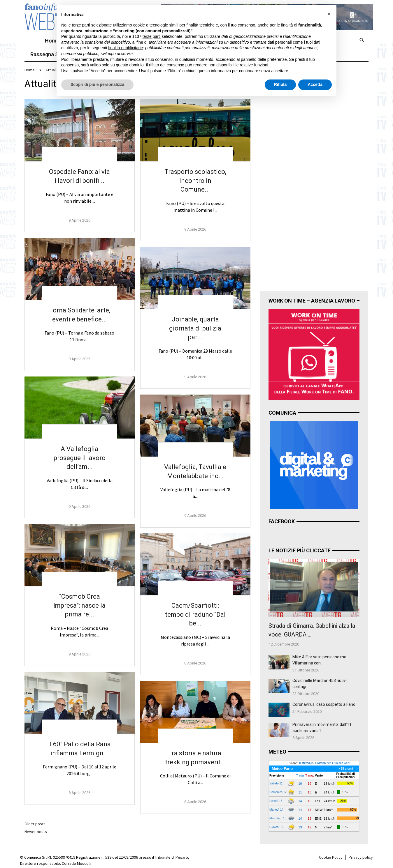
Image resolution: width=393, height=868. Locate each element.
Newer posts (36, 832)
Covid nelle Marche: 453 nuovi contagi (320, 684)
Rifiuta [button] (280, 84)
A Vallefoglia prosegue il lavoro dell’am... (80, 458)
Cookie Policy (331, 857)
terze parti (152, 36)
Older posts (35, 824)
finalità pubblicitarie (126, 48)
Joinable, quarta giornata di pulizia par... (195, 328)
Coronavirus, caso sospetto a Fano (324, 704)
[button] (329, 14)
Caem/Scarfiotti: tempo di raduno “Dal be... (195, 615)
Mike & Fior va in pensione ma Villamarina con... (319, 660)
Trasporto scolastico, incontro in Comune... (195, 181)
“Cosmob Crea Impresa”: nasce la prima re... (79, 606)
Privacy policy (361, 857)
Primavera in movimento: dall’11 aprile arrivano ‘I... (322, 728)
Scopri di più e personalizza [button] (97, 84)
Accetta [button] (315, 84)
